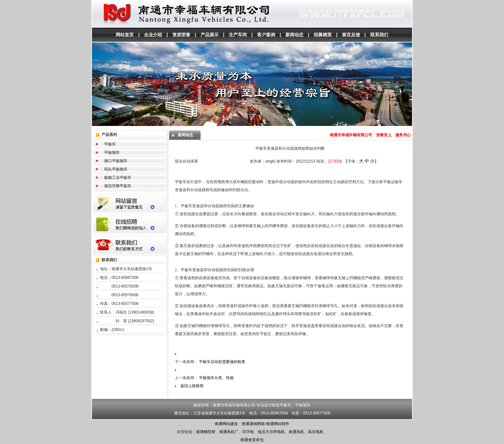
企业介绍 (153, 35)
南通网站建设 (226, 424)
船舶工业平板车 (118, 178)
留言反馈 (351, 35)
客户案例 (266, 35)
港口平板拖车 (116, 161)
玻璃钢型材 (206, 432)
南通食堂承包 (252, 440)
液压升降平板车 (118, 186)
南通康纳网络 (253, 424)
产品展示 (210, 35)
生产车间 (238, 35)
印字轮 (248, 432)
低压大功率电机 (271, 432)
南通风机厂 (229, 432)
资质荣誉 (181, 35)
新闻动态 (294, 35)
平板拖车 (112, 153)
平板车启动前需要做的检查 (222, 362)
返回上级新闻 (192, 386)
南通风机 (296, 432)
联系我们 (379, 35)
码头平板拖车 (116, 169)
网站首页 (125, 35)
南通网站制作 (278, 424)
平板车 (110, 144)
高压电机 (316, 432)
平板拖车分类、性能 (216, 378)
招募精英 (323, 35)
